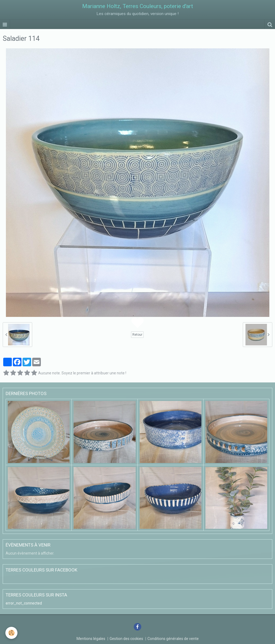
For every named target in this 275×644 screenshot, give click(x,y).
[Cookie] (11, 633)
